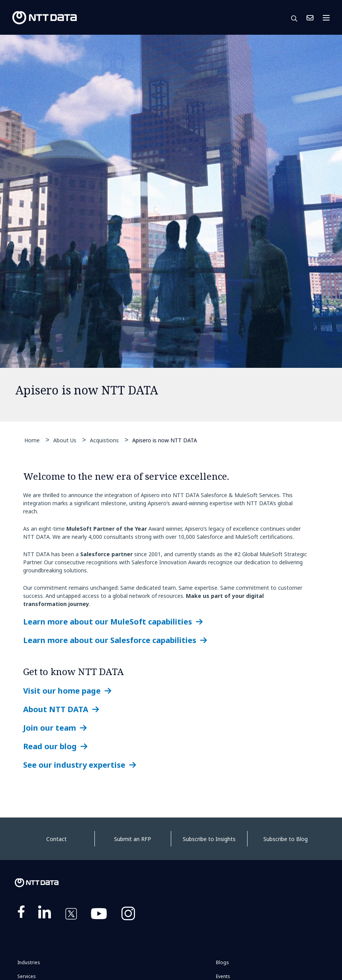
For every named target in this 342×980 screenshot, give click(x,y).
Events (223, 976)
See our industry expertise (74, 765)
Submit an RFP (133, 839)
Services (27, 976)
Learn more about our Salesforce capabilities (110, 640)
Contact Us (310, 18)
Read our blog (50, 746)
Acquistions (104, 440)
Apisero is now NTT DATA (165, 440)
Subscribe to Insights (209, 839)
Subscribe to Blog (286, 839)
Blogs (222, 962)
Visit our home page (62, 691)
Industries (29, 962)
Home (32, 440)
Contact (56, 839)
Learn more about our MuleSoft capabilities (108, 622)
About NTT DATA (56, 709)
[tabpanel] (171, 228)
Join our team (50, 728)
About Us (65, 440)
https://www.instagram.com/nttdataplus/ (128, 915)
